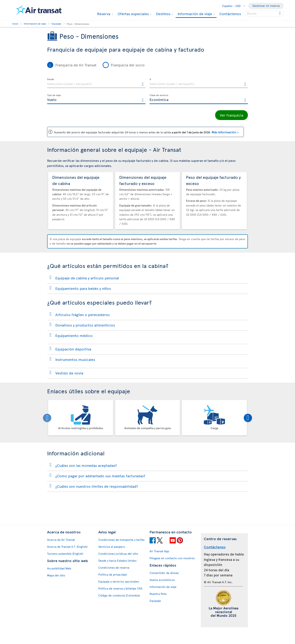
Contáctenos (230, 14)
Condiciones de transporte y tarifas (121, 539)
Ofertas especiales (133, 14)
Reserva (103, 14)
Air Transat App (159, 550)
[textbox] (96, 83)
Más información (224, 131)
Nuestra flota (158, 593)
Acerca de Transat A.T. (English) (67, 546)
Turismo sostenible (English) (65, 553)
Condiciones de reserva (114, 567)
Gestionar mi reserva (266, 6)
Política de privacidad (112, 574)
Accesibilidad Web (59, 568)
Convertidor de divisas (164, 572)
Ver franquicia (231, 115)
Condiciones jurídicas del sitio (118, 553)
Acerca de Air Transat (61, 539)
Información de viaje (194, 14)
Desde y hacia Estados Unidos (117, 560)
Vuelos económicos (162, 579)
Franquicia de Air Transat (76, 65)
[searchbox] (264, 13)
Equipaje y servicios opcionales (119, 581)
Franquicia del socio (128, 65)
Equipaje (155, 600)
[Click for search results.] (280, 13)
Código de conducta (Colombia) (119, 595)
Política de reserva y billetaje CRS (120, 588)
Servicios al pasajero (112, 546)
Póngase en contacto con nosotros (172, 557)
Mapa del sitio (56, 575)
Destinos (163, 14)
